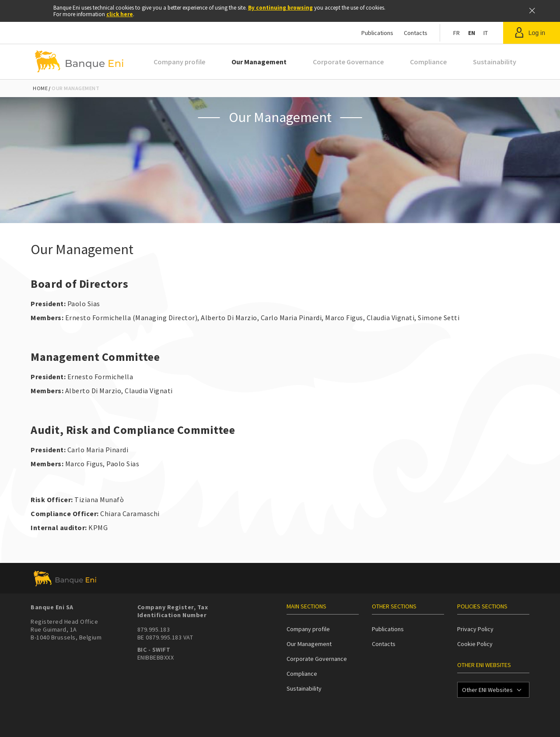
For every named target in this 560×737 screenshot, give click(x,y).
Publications (377, 33)
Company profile (179, 62)
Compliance (428, 62)
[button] (532, 33)
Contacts (416, 33)
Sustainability (495, 62)
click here (120, 14)
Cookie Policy (475, 644)
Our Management (259, 62)
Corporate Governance (348, 62)
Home (40, 88)
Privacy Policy (475, 629)
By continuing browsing (280, 8)
